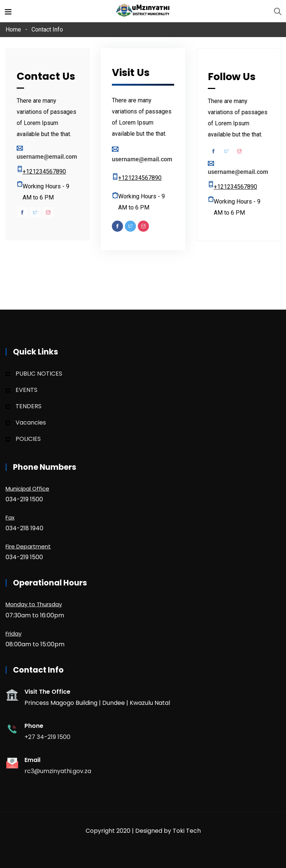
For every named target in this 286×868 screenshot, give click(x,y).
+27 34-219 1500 (47, 737)
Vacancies (31, 423)
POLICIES (28, 439)
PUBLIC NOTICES (39, 374)
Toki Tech (187, 831)
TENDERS (29, 406)
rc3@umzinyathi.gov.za (58, 771)
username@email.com (47, 157)
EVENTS (26, 390)
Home (13, 29)
